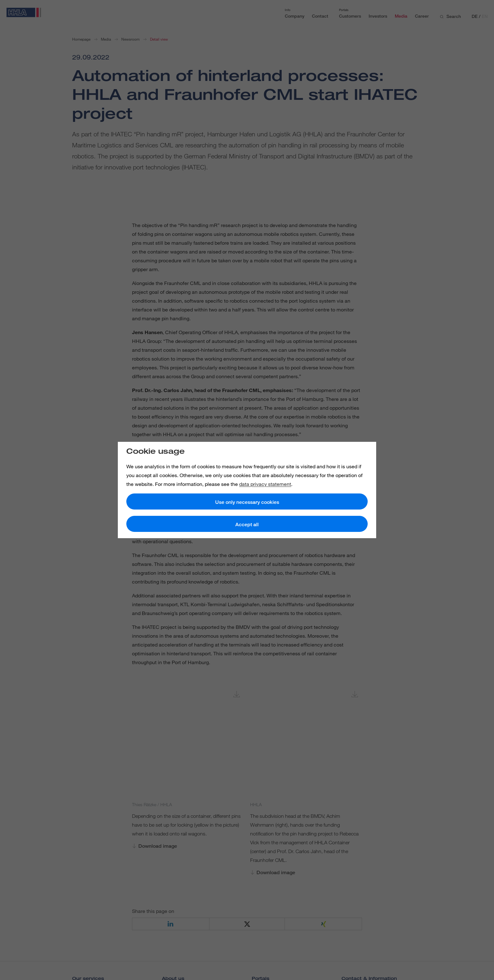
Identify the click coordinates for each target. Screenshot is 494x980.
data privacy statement (265, 484)
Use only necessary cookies (247, 502)
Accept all (247, 524)
